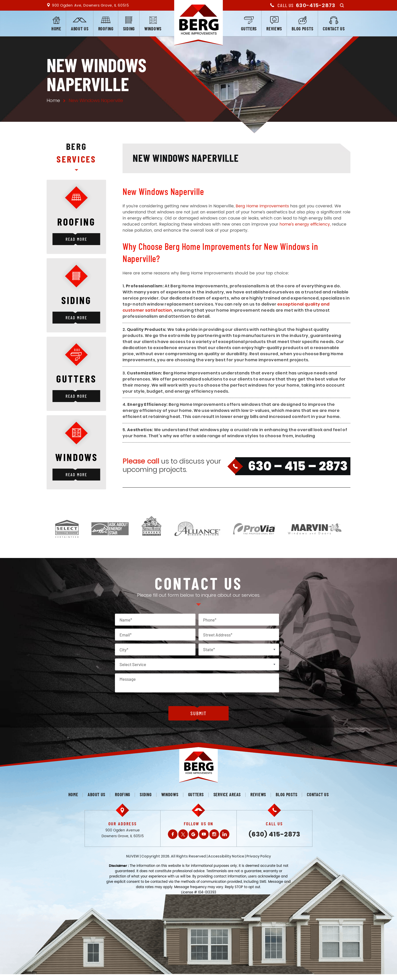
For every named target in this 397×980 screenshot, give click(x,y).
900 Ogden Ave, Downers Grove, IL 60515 (90, 5)
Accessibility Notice (226, 856)
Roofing (106, 29)
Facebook (173, 834)
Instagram (214, 834)
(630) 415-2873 (274, 834)
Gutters (249, 29)
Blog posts (302, 29)
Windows (153, 29)
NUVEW (133, 856)
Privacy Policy (259, 856)
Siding (129, 29)
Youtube (204, 834)
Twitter (183, 834)
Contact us (334, 29)
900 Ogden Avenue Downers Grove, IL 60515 (123, 833)
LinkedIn (225, 834)
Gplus (193, 834)
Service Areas (227, 794)
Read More (76, 239)
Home (56, 29)
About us (80, 29)
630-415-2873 (316, 5)
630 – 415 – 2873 (298, 466)
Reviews (274, 29)
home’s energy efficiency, (305, 224)
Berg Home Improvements (262, 206)
